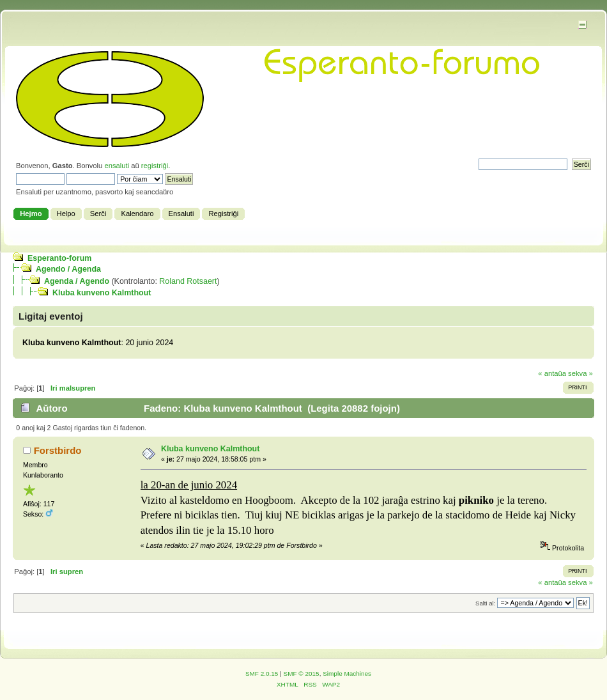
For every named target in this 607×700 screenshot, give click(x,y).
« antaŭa (552, 373)
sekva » (580, 373)
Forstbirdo (58, 450)
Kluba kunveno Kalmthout (102, 293)
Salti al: (485, 603)
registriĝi (155, 166)
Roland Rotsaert (188, 281)
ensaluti (117, 166)
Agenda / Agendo (77, 281)
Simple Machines (347, 673)
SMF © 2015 (302, 673)
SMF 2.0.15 (262, 673)
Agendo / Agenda (68, 269)
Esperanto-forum (59, 258)
